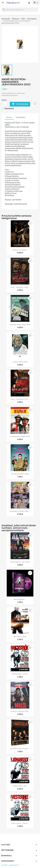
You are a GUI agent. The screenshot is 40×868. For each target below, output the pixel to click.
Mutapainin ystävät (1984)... (20, 511)
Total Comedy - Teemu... (20, 823)
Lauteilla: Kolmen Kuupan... (20, 749)
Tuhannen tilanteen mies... (20, 711)
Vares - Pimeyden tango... (20, 287)
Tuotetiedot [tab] (21, 117)
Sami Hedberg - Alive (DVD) (20, 562)
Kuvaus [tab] (9, 117)
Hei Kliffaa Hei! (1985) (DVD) (20, 436)
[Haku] (20, 10)
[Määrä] (4, 104)
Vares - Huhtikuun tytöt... (20, 399)
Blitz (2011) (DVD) (20, 637)
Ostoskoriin (20, 104)
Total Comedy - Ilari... (20, 786)
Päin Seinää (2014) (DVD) (20, 474)
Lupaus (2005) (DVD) (20, 362)
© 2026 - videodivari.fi (10, 865)
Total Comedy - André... (20, 674)
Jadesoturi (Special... (20, 250)
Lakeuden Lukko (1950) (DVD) (20, 324)
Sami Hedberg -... (20, 599)
